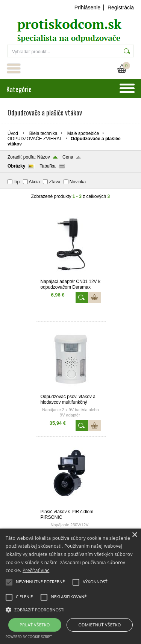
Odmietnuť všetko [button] (99, 625)
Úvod (13, 133)
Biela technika (43, 133)
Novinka (78, 182)
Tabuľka (47, 166)
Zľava (55, 182)
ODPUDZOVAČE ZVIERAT (35, 139)
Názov (44, 157)
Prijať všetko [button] (35, 625)
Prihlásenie (87, 7)
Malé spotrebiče (83, 133)
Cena (68, 157)
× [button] (134, 535)
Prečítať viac (36, 570)
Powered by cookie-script (29, 637)
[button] (70, 609)
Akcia (34, 182)
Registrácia (121, 7)
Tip (17, 182)
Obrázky (16, 166)
